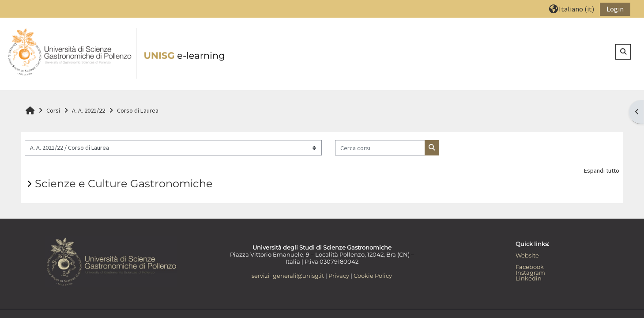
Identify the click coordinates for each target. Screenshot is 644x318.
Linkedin (529, 278)
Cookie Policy (373, 276)
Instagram (530, 273)
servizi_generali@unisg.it (288, 276)
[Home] (117, 53)
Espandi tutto (602, 170)
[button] (572, 9)
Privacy (339, 276)
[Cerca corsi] (380, 148)
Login (615, 9)
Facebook (530, 267)
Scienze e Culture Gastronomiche (124, 184)
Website (527, 255)
